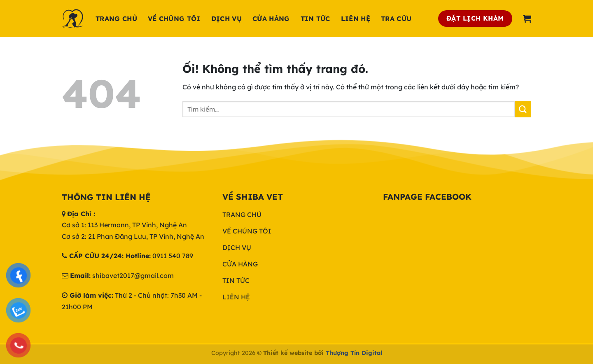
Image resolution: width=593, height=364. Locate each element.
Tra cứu (396, 19)
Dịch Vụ (226, 19)
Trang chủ (116, 19)
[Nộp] (523, 109)
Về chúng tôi (174, 19)
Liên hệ (356, 19)
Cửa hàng (271, 19)
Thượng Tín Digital (354, 353)
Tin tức (315, 19)
